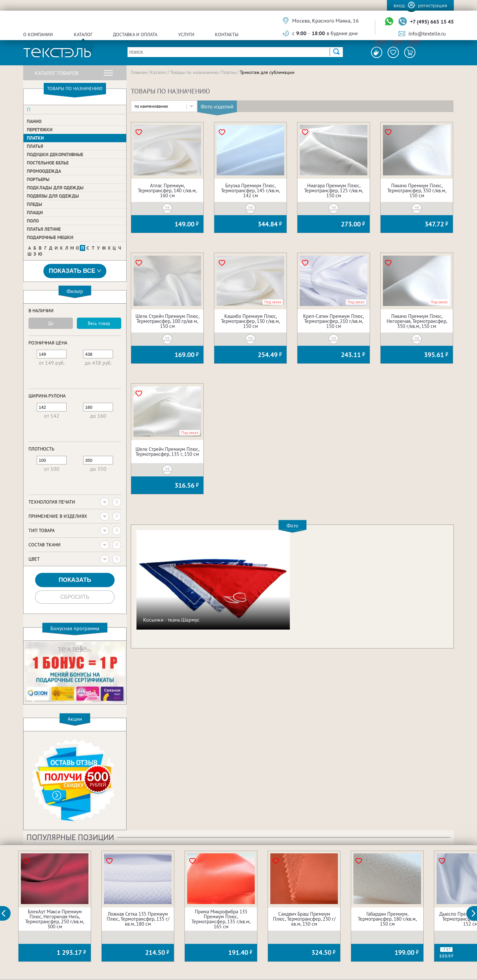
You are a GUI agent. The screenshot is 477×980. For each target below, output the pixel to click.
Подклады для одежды (55, 188)
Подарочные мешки (50, 237)
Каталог (83, 34)
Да (51, 323)
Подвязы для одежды (53, 196)
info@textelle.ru (427, 33)
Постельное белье (48, 163)
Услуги (186, 34)
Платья (35, 146)
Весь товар (99, 323)
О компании (38, 34)
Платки (35, 138)
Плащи (35, 213)
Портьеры (38, 179)
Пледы (34, 204)
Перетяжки (40, 130)
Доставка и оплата (135, 34)
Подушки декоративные (55, 154)
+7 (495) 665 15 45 (432, 22)
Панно (34, 121)
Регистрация (433, 5)
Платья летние (44, 229)
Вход (399, 5)
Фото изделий (217, 106)
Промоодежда (44, 171)
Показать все (75, 271)
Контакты (227, 34)
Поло (33, 221)
